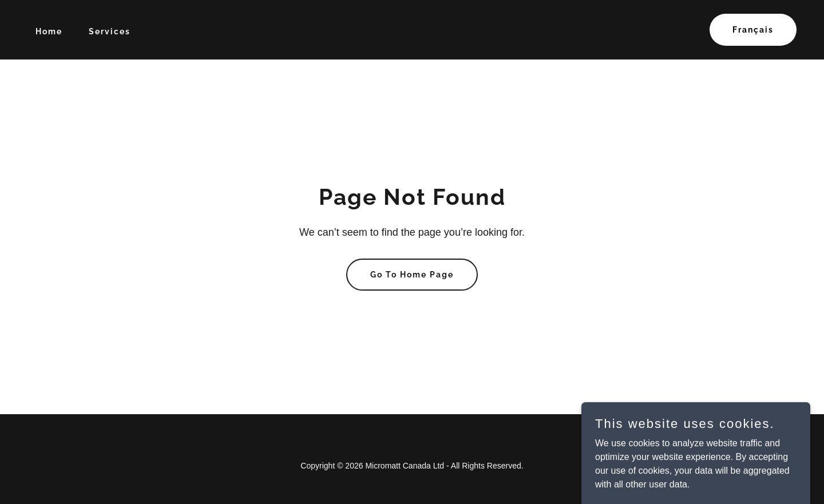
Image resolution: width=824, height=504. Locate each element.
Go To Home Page (412, 275)
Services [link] (110, 31)
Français (753, 30)
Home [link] (49, 31)
